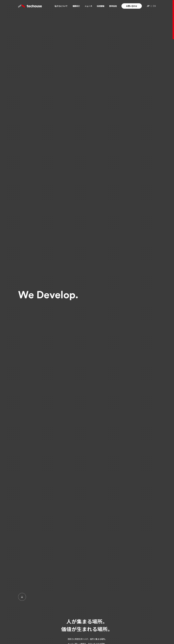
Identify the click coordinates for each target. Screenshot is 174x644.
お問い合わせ (132, 6)
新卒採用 (113, 6)
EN (154, 6)
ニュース (88, 6)
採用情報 (101, 6)
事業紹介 (76, 6)
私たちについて (61, 6)
